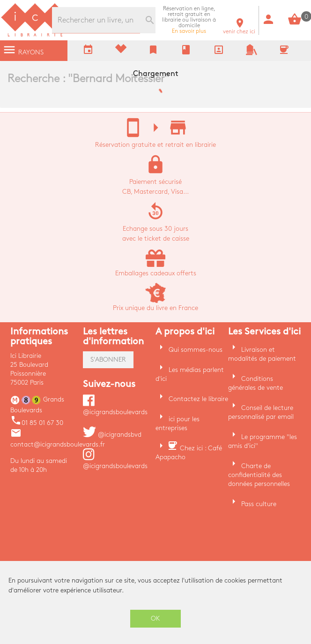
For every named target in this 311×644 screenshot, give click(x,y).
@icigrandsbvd (112, 435)
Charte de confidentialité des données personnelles (259, 475)
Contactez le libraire (198, 399)
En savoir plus (189, 20)
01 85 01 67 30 (37, 423)
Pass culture (259, 504)
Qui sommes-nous (196, 350)
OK (155, 618)
